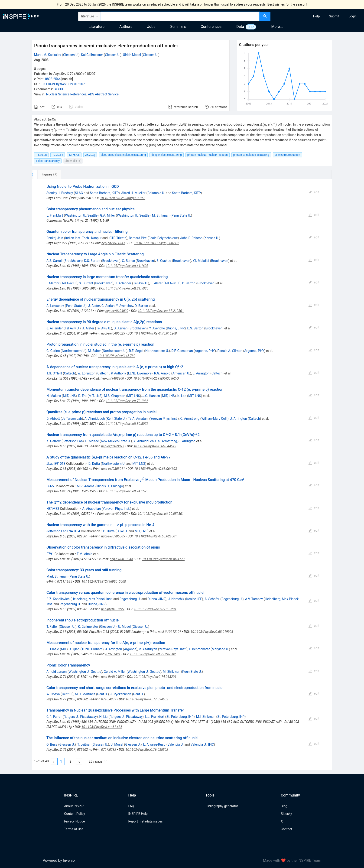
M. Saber (94, 351)
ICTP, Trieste (117, 238)
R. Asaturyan (148, 649)
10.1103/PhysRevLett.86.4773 (163, 559)
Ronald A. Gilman (230, 351)
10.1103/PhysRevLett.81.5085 (127, 288)
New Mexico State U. (116, 441)
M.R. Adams (86, 486)
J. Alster (157, 283)
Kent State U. (116, 419)
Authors (126, 27)
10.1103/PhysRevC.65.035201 (155, 609)
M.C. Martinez (85, 694)
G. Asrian (108, 306)
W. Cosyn (53, 694)
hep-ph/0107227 (113, 609)
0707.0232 (109, 750)
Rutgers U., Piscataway (80, 717)
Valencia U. (175, 744)
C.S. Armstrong (166, 441)
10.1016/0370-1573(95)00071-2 (156, 243)
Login (353, 16)
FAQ (131, 806)
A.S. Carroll (54, 261)
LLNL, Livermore (140, 373)
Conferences (211, 27)
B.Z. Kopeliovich (58, 599)
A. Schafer (212, 599)
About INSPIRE (75, 806)
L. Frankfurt (55, 215)
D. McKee (92, 441)
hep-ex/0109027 (113, 446)
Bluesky (286, 814)
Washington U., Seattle (81, 215)
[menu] (318, 16)
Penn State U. (181, 215)
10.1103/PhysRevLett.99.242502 (153, 654)
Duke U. (122, 531)
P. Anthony (119, 373)
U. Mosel (125, 627)
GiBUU (58, 89)
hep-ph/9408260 (112, 378)
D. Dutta (94, 464)
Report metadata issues (145, 821)
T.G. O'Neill (54, 373)
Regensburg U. (130, 599)
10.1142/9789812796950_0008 (104, 582)
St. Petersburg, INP (180, 717)
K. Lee (182, 396)
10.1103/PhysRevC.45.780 (117, 356)
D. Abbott (53, 419)
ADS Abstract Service (103, 94)
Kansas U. (212, 238)
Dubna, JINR (176, 328)
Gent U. (67, 694)
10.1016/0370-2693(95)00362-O (156, 378)
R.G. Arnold (162, 373)
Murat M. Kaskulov (48, 55)
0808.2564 (53, 79)
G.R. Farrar (54, 717)
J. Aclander (123, 283)
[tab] (47, 174)
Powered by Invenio (59, 860)
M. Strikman (161, 215)
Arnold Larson (57, 672)
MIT (64, 649)
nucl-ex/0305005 (113, 536)
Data (240, 27)
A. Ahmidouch (95, 419)
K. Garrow (54, 441)
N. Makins (54, 396)
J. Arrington (201, 373)
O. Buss (52, 744)
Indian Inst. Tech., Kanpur (83, 238)
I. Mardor (53, 283)
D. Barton (189, 283)
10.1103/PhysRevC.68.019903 (212, 632)
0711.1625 (65, 582)
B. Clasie (53, 649)
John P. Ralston (191, 238)
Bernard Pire (138, 238)
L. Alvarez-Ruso (154, 744)
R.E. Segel (136, 351)
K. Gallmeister (88, 627)
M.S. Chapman (115, 396)
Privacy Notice (74, 821)
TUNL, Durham (92, 649)
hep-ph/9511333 (113, 243)
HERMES (53, 509)
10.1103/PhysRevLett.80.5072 (127, 424)
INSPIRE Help (138, 814)
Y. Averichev (125, 306)
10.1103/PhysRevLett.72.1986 (127, 401)
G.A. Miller (107, 215)
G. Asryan (120, 328)
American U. (181, 373)
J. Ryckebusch (121, 694)
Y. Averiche (157, 328)
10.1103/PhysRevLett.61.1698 (127, 266)
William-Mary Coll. (214, 419)
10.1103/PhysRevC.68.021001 (156, 536)
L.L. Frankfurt (155, 717)
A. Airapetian (91, 509)
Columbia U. (156, 193)
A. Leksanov (55, 306)
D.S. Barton (92, 261)
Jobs (151, 27)
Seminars (178, 27)
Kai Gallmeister (92, 55)
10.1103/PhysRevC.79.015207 (63, 84)
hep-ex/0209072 (117, 514)
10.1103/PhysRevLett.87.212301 (161, 311)
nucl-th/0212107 (169, 632)
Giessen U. (71, 55)
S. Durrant (86, 283)
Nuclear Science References (66, 94)
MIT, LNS (69, 396)
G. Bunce (128, 261)
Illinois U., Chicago (110, 486)
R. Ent (82, 396)
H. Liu (104, 717)
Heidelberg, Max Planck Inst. (92, 599)
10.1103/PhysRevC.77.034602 (147, 699)
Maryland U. (220, 649)
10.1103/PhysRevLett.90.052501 (161, 514)
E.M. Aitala (85, 554)
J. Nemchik (176, 599)
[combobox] (180, 16)
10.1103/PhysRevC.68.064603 (156, 469)
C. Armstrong (190, 419)
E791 (50, 554)
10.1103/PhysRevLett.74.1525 (127, 491)
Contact (286, 829)
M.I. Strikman (206, 717)
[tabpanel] (182, 475)
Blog (284, 806)
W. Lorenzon (86, 373)
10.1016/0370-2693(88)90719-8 (123, 198)
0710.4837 (109, 699)
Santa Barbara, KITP (104, 193)
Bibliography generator (222, 806)
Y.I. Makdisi (201, 261)
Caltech (70, 373)
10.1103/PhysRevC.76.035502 (147, 750)
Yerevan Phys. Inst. (164, 419)
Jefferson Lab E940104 (63, 531)
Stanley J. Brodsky (60, 193)
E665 (50, 486)
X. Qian (74, 649)
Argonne (130, 649)
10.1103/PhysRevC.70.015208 (156, 333)
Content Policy (75, 814)
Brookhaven (73, 261)
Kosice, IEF (194, 599)
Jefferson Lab (72, 419)
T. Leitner (84, 744)
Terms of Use (74, 829)
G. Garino (53, 351)
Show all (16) (73, 161)
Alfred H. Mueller (133, 193)
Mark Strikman (57, 576)
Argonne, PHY (205, 351)
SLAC (79, 193)
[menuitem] (317, 16)
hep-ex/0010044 (121, 559)
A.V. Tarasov (254, 599)
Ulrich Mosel (132, 55)
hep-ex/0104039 (117, 311)
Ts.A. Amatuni (138, 419)
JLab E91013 (56, 464)
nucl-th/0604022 (113, 677)
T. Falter (52, 627)
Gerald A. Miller (115, 672)
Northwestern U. (73, 351)
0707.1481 (113, 654)
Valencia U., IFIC (202, 744)
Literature (97, 27)
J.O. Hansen (151, 396)
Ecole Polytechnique (163, 238)
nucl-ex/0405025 (113, 333)
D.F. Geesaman (182, 351)
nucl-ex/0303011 (113, 469)
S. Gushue (164, 261)
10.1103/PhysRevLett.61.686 (102, 727)
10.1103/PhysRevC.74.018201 (155, 677)
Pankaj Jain (55, 238)
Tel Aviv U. (69, 283)
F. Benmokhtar (199, 649)
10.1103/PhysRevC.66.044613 (155, 446)
